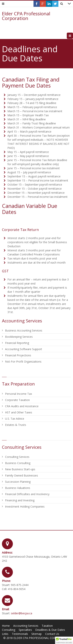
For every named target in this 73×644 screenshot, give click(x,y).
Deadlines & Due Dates (50, 630)
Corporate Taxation (17, 400)
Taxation (47, 626)
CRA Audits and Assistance (22, 406)
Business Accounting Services (24, 330)
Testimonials (20, 634)
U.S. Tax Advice (15, 419)
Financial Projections (18, 355)
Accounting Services (26, 626)
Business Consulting (18, 463)
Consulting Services (17, 457)
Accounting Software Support (24, 349)
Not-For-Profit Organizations (23, 361)
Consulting (9, 630)
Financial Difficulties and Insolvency (27, 494)
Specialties (25, 630)
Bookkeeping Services (19, 337)
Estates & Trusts (16, 425)
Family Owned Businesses (22, 475)
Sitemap (36, 634)
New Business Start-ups (20, 469)
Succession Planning (18, 482)
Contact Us (52, 634)
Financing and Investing (20, 500)
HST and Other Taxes (19, 412)
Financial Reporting (17, 343)
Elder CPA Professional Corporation (26, 16)
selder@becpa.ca (22, 613)
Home (6, 626)
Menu (73, 36)
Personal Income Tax (18, 394)
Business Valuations (18, 488)
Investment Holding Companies (25, 506)
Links (5, 634)
